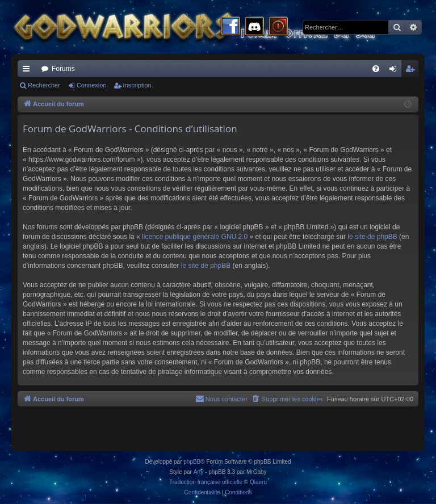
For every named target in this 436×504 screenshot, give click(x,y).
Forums (63, 69)
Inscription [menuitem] (412, 71)
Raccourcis (28, 71)
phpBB (192, 462)
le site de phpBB (372, 237)
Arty (199, 472)
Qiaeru (258, 482)
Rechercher (44, 85)
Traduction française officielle (206, 482)
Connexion (92, 85)
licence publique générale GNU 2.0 (195, 237)
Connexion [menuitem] (395, 71)
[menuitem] (376, 69)
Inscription (137, 85)
